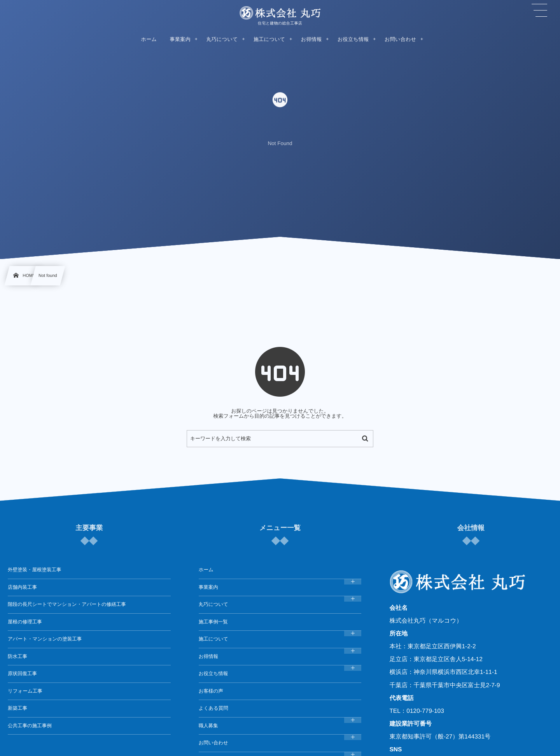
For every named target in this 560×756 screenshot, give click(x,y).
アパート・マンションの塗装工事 (45, 639)
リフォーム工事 (25, 691)
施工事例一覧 (213, 622)
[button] (539, 10)
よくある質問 (213, 708)
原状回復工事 (22, 674)
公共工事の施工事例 (30, 726)
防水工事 (17, 656)
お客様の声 (211, 691)
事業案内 (208, 587)
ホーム (206, 570)
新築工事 (17, 708)
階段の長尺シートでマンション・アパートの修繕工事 (67, 604)
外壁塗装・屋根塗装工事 (35, 570)
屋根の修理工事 (25, 622)
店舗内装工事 (22, 587)
